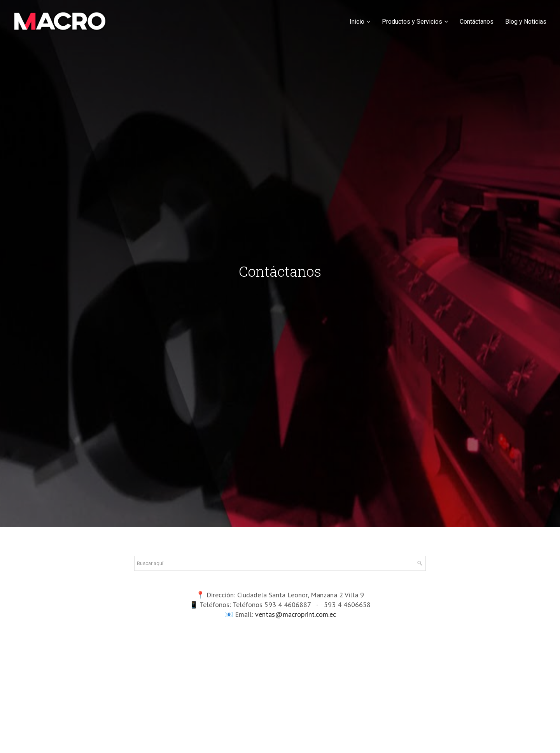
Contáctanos (477, 22)
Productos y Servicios (412, 22)
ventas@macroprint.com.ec (296, 614)
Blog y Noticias (526, 22)
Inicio (357, 22)
